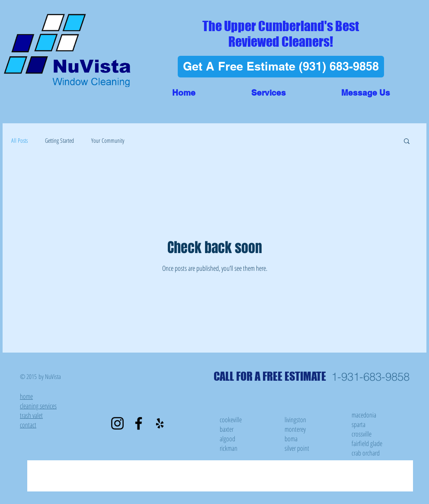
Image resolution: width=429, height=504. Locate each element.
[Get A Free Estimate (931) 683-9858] (281, 67)
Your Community (108, 140)
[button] (268, 93)
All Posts (19, 140)
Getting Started (59, 140)
